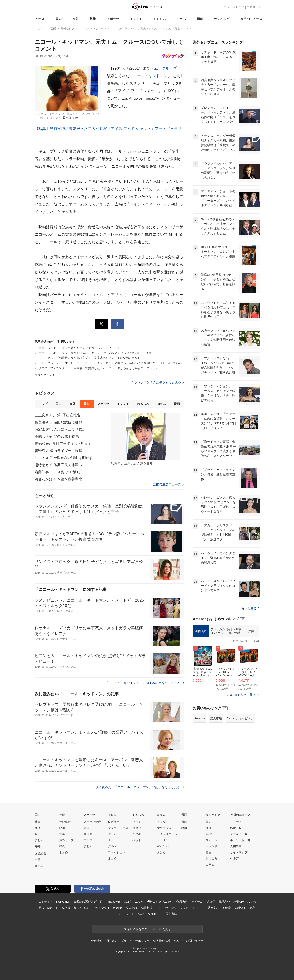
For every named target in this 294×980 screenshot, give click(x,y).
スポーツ (113, 19)
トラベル (163, 840)
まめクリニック (133, 902)
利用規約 (112, 941)
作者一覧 (236, 828)
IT (109, 840)
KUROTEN (63, 902)
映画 (62, 828)
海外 (76, 19)
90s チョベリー (167, 846)
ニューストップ (234, 7)
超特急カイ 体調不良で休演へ (58, 465)
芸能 (93, 19)
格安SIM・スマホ (244, 902)
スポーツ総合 (92, 822)
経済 (38, 828)
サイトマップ (239, 852)
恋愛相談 (147, 908)
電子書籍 (171, 914)
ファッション (117, 852)
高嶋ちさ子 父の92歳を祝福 (57, 436)
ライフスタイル (167, 834)
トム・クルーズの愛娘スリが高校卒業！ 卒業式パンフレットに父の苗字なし (90, 358)
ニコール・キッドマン (148, 76)
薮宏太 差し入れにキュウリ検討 (60, 429)
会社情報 (97, 941)
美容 (252, 908)
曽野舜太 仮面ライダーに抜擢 (58, 451)
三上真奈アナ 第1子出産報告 (58, 415)
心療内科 (182, 902)
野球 (86, 828)
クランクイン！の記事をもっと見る (158, 382)
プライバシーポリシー (135, 941)
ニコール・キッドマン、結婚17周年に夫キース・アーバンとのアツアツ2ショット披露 (95, 353)
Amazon (200, 718)
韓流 (62, 846)
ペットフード (126, 914)
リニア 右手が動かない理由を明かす (64, 458)
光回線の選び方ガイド (88, 902)
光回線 (66, 908)
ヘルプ (234, 858)
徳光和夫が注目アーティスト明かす (63, 444)
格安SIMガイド (49, 908)
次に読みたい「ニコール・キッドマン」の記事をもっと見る (140, 787)
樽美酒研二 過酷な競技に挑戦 (58, 422)
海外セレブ (66, 840)
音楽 (62, 834)
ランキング (222, 19)
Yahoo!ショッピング (240, 718)
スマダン (163, 822)
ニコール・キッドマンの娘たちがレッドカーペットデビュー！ (79, 348)
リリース (236, 822)
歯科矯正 (240, 908)
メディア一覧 (239, 834)
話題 (184, 828)
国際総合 (40, 853)
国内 (58, 19)
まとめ (39, 840)
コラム (181, 19)
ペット (137, 840)
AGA (141, 914)
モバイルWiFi (100, 908)
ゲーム (112, 834)
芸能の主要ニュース (168, 484)
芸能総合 (65, 822)
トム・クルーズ (164, 68)
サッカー (89, 834)
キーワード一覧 (240, 840)
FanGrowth (113, 902)
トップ (43, 404)
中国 (38, 860)
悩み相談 (131, 908)
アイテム (197, 902)
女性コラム (164, 828)
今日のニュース (251, 19)
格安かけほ (81, 908)
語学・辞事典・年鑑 (234, 631)
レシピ (185, 908)
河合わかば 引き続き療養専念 (58, 479)
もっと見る (250, 608)
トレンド (136, 19)
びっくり (138, 822)
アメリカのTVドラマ (218, 631)
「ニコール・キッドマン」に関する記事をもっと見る (145, 683)
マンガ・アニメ (118, 828)
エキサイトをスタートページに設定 (147, 929)
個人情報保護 (162, 941)
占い (159, 908)
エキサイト (254, 7)
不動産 (227, 908)
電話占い (224, 902)
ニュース (38, 19)
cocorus (117, 908)
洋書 (251, 631)
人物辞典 (236, 846)
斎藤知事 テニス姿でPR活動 (57, 472)
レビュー (114, 822)
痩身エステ (155, 914)
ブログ (211, 902)
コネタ (137, 828)
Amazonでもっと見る (241, 695)
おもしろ (160, 19)
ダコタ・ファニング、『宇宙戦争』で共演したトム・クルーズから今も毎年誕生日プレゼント (100, 368)
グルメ (112, 846)
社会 (38, 822)
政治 (38, 834)
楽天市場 (216, 718)
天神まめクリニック (160, 902)
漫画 (200, 19)
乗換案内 (213, 908)
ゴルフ (88, 840)
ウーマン (171, 908)
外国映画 (201, 631)
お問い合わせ (195, 941)
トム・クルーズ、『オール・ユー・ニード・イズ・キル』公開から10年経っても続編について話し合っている (110, 363)
